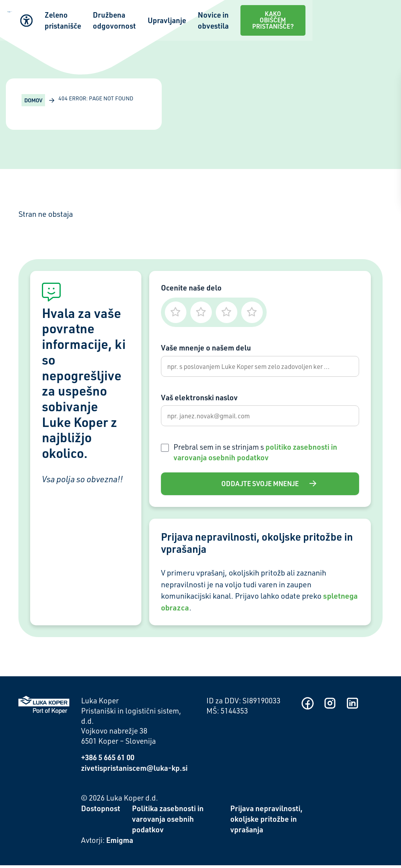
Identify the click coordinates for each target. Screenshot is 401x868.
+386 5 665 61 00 (108, 760)
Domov (33, 100)
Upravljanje (242, 16)
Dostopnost (101, 811)
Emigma (120, 843)
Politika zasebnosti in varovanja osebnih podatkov (168, 822)
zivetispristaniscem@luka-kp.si (134, 771)
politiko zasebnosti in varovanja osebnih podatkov (255, 454)
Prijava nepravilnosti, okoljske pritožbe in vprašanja (266, 822)
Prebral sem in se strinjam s (255, 454)
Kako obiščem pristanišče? (356, 16)
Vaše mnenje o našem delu (206, 348)
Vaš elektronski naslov (199, 399)
